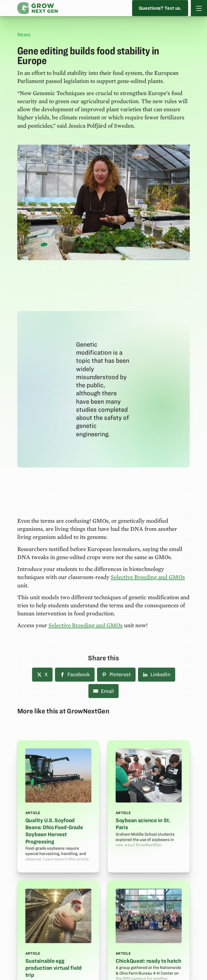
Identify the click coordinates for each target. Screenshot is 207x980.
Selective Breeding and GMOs (148, 577)
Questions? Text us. (160, 8)
